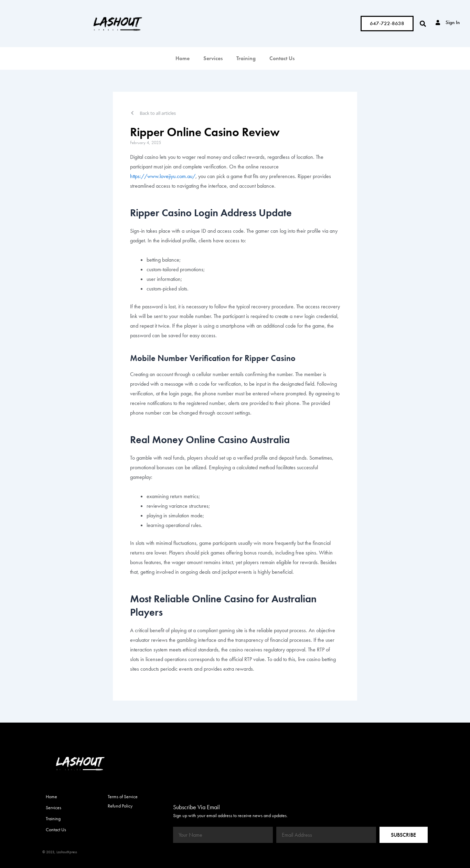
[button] (423, 24)
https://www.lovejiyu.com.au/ (163, 176)
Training (246, 58)
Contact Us (282, 58)
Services (213, 58)
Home (183, 58)
